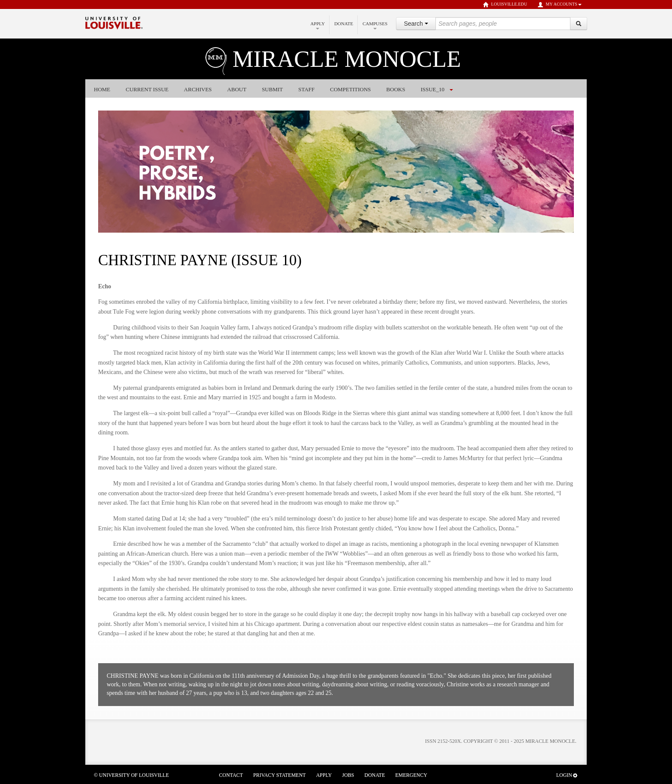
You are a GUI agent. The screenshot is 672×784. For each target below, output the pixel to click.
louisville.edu (505, 5)
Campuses (375, 25)
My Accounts (559, 5)
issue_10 (432, 89)
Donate (344, 24)
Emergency (411, 775)
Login (567, 775)
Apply (318, 25)
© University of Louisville (131, 775)
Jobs (348, 775)
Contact (231, 775)
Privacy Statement (280, 775)
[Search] (579, 24)
